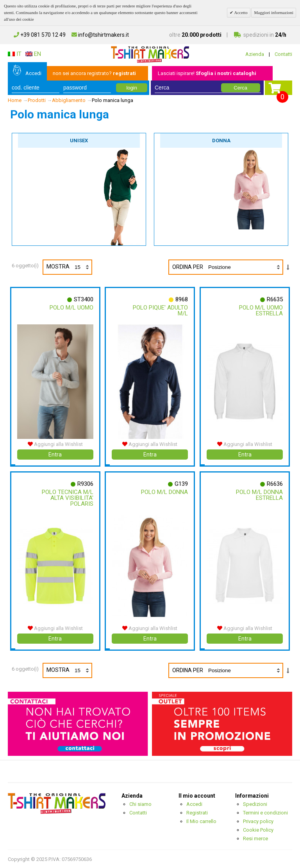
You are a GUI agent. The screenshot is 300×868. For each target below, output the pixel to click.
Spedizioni (255, 804)
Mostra (69, 267)
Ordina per (188, 267)
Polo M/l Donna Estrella (259, 495)
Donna (221, 140)
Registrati (197, 812)
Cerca (240, 88)
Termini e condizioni (265, 812)
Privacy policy (258, 821)
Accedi (33, 73)
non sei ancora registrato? (94, 73)
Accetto (240, 13)
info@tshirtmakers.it (100, 35)
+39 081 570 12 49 (40, 35)
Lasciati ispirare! (207, 73)
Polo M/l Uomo (71, 308)
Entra (55, 454)
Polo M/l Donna (164, 492)
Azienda (255, 54)
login (131, 88)
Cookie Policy (258, 830)
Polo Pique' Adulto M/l (160, 311)
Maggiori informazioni (274, 13)
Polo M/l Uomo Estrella (261, 311)
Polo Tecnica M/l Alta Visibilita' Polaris (68, 498)
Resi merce (255, 838)
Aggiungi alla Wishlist (55, 444)
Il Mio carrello (201, 821)
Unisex (79, 140)
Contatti (283, 54)
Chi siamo (140, 804)
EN (33, 54)
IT (15, 54)
